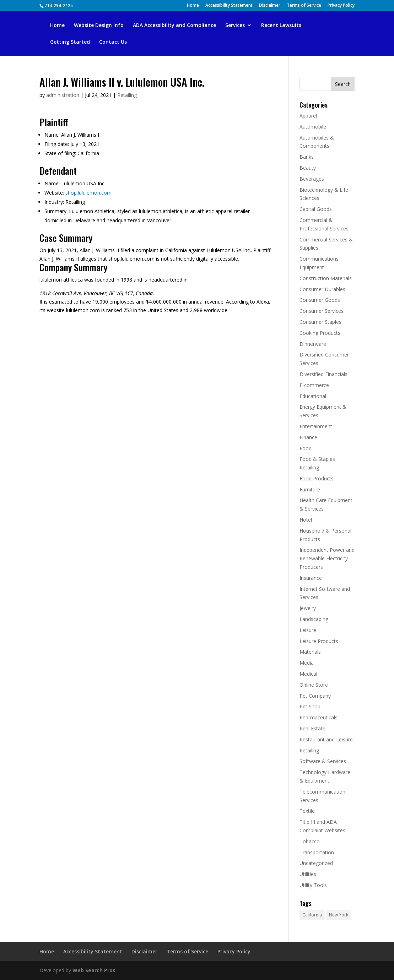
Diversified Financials (323, 374)
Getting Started (70, 42)
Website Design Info (99, 26)
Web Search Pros (94, 970)
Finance (308, 437)
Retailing (127, 95)
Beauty (308, 168)
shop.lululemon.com (88, 193)
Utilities (308, 874)
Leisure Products (319, 641)
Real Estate (312, 728)
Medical (308, 674)
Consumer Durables (322, 289)
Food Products (317, 478)
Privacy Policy (341, 6)
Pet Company (315, 696)
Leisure (308, 630)
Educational (313, 396)
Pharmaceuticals (319, 717)
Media (307, 663)
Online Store (314, 685)
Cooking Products (320, 333)
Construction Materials (326, 278)
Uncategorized (316, 863)
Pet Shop (310, 706)
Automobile (313, 127)
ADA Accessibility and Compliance (174, 26)
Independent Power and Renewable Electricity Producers (327, 558)
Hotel (306, 520)
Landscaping (314, 619)
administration (63, 95)
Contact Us (113, 42)
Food (306, 448)
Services (235, 26)
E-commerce (314, 385)
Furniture (310, 489)
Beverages (312, 179)
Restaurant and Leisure (326, 739)
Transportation (317, 852)
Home (193, 6)
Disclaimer (270, 6)
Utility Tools (313, 885)
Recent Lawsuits (281, 26)
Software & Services (323, 761)
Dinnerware (313, 344)
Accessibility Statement (229, 6)
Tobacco (310, 841)
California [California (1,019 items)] (312, 915)
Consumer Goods (320, 300)
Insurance (311, 578)
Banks (307, 157)
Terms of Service (304, 6)
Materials (310, 652)
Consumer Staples (320, 322)
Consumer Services (322, 311)
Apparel (308, 116)
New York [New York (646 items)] (339, 915)
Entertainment (316, 426)
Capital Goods (316, 209)
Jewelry (308, 608)
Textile (307, 811)
